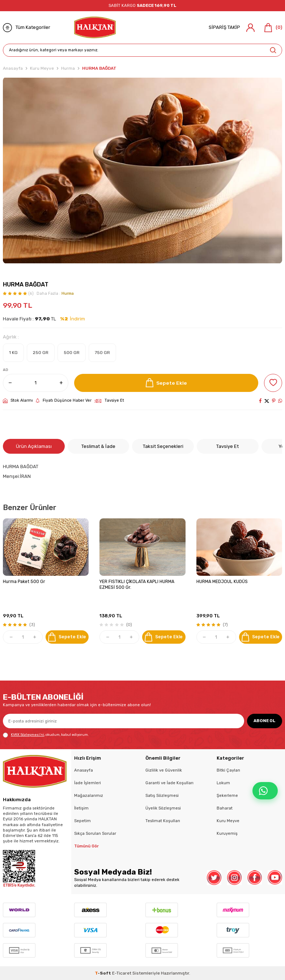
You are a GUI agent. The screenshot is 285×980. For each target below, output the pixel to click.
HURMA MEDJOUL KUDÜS (222, 582)
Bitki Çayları (228, 770)
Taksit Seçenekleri (163, 446)
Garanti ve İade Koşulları (169, 783)
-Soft (103, 973)
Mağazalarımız (89, 795)
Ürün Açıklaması (34, 446)
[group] (142, 170)
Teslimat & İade (98, 446)
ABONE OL (265, 721)
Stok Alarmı (18, 401)
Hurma (68, 68)
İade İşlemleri (88, 783)
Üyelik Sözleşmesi (163, 808)
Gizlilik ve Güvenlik (164, 770)
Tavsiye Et (109, 400)
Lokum (223, 783)
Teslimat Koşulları (163, 821)
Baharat (225, 808)
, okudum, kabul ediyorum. (46, 735)
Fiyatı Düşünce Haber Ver (64, 401)
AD (6, 370)
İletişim (81, 808)
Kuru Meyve (42, 68)
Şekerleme (227, 795)
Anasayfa (13, 68)
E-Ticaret (122, 973)
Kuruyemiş (227, 833)
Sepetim (82, 821)
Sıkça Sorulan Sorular (95, 833)
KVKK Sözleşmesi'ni (27, 735)
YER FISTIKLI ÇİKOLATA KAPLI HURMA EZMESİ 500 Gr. (137, 584)
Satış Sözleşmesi (162, 795)
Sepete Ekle (166, 383)
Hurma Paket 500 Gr (24, 582)
